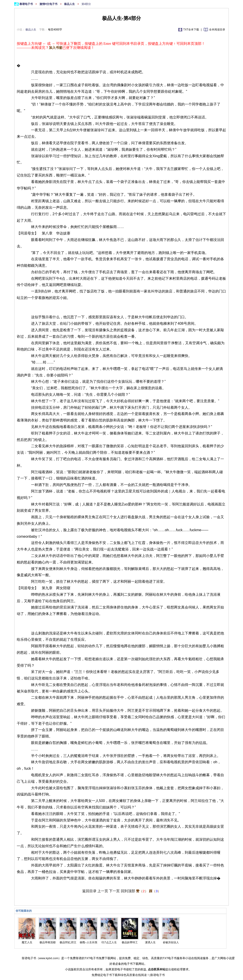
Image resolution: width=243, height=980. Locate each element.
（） (142, 891)
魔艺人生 (27, 942)
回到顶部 (128, 891)
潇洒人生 (150, 942)
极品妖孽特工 (130, 942)
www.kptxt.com (49, 958)
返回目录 (89, 891)
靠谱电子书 (26, 4)
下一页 (114, 891)
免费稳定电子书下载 (105, 975)
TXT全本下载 (192, 30)
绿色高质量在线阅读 (134, 975)
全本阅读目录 (217, 30)
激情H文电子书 (49, 4)
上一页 (103, 891)
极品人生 (70, 4)
